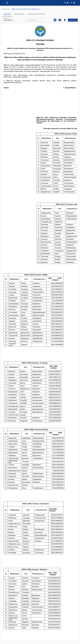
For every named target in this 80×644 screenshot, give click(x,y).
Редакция (6, 18)
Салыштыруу (73, 20)
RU (73, 3)
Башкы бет (6, 9)
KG (66, 3)
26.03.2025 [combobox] (8, 20)
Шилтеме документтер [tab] (36, 14)
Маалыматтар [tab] (19, 14)
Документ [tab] (7, 14)
